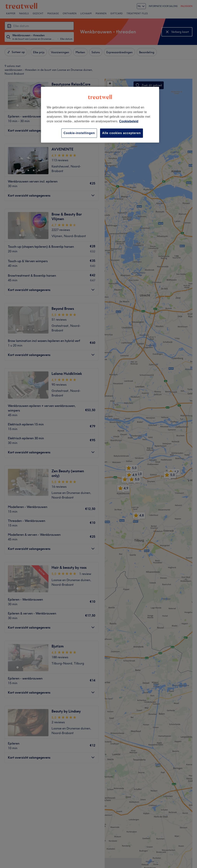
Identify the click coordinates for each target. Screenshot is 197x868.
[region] (100, 115)
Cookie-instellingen (79, 133)
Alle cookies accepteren (121, 133)
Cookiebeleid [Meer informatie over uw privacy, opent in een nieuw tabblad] (129, 121)
